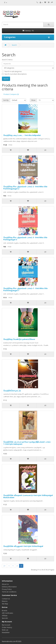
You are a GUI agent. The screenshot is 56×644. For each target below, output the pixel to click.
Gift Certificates (7, 613)
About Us (5, 584)
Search (14, 45)
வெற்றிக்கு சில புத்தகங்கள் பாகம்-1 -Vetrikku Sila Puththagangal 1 (25, 289)
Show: (33, 100)
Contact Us (6, 599)
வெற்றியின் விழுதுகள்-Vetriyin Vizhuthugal (23, 546)
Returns (5, 601)
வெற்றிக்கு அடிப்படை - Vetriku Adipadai (22, 135)
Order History (7, 627)
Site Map (5, 604)
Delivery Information (9, 587)
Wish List (5, 630)
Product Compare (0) (11, 94)
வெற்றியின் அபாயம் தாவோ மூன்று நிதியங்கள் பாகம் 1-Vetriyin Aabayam (27, 443)
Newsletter (6, 632)
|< (4, 566)
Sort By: (6, 100)
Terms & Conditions (9, 592)
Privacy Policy (7, 589)
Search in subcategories (12, 71)
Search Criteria (7, 60)
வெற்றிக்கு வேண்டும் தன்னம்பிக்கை (19, 339)
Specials (5, 618)
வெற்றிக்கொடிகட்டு (12, 391)
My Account (6, 625)
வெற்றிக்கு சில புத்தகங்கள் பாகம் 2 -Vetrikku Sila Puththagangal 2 (25, 188)
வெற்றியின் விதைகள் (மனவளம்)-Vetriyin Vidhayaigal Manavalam (28, 496)
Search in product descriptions (14, 74)
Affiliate (5, 616)
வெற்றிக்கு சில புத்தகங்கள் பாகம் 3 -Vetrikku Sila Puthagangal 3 (25, 238)
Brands (5, 611)
